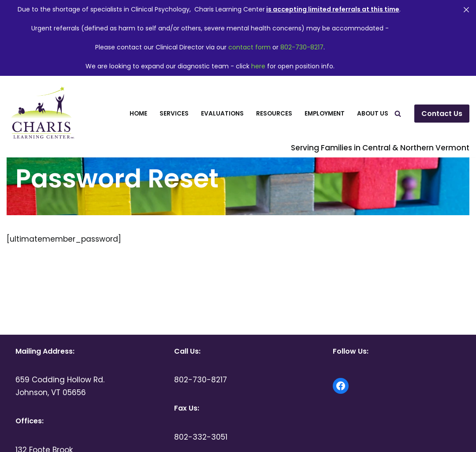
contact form (249, 47)
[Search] (398, 114)
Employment (325, 114)
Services (174, 114)
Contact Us (442, 114)
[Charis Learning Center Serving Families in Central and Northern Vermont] (41, 114)
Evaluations (222, 114)
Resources (274, 114)
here (258, 66)
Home (138, 114)
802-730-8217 (302, 47)
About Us (373, 114)
